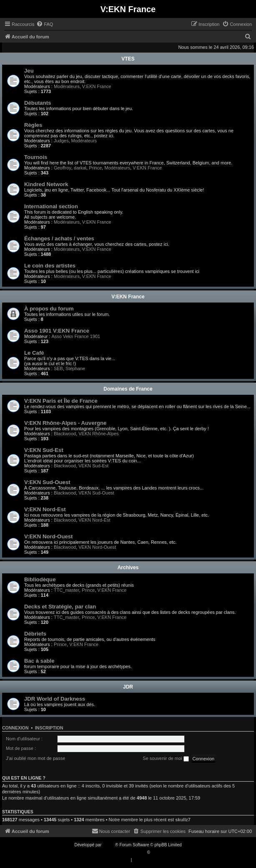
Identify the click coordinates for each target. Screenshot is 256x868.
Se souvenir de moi (166, 759)
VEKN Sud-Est (93, 466)
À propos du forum (49, 309)
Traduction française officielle (119, 852)
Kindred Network (46, 184)
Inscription (49, 728)
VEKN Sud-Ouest (96, 493)
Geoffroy (63, 168)
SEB (58, 368)
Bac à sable (39, 661)
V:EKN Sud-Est (44, 450)
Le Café (34, 353)
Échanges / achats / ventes (59, 238)
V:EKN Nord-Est (45, 509)
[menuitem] (45, 24)
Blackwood (65, 434)
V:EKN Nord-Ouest (49, 536)
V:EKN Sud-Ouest (47, 482)
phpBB (109, 845)
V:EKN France (97, 86)
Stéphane (75, 368)
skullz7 (183, 820)
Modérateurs (67, 86)
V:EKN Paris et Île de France (61, 401)
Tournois (36, 157)
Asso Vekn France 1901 (76, 336)
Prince (95, 168)
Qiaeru (158, 852)
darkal (80, 168)
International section (51, 206)
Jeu (29, 71)
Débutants (38, 103)
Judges (61, 141)
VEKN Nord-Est (94, 520)
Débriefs (35, 634)
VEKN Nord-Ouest (97, 547)
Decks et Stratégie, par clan (60, 607)
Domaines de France (128, 389)
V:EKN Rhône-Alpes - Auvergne (65, 423)
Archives (128, 568)
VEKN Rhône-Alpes (99, 434)
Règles (33, 125)
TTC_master (67, 590)
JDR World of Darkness (55, 699)
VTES (128, 59)
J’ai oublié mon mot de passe (35, 758)
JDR (128, 687)
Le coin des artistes (50, 266)
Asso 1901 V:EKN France (57, 331)
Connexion (15, 728)
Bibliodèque (40, 579)
